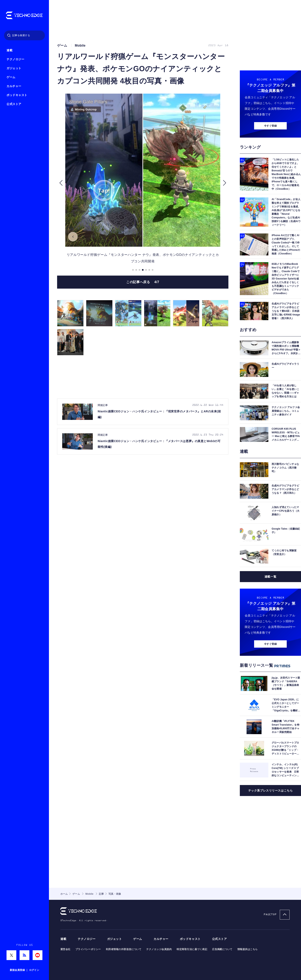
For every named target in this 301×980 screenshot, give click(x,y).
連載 (9, 50)
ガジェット (14, 68)
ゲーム (11, 77)
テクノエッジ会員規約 (159, 949)
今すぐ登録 (270, 126)
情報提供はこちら (248, 949)
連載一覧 (270, 577)
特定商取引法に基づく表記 (192, 949)
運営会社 (65, 949)
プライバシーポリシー (88, 949)
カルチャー (14, 86)
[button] (61, 183)
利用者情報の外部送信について (124, 949)
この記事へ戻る (143, 282)
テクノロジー (15, 59)
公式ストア (14, 104)
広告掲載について (222, 949)
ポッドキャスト (17, 95)
